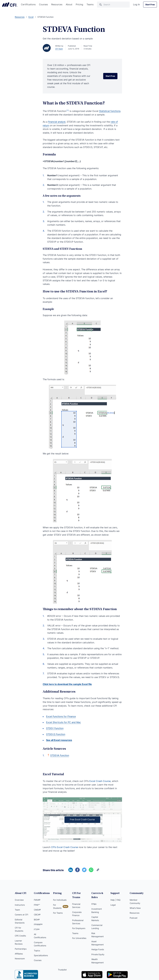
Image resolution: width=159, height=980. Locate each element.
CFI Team (59, 49)
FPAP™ (37, 905)
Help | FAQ (115, 900)
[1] (68, 110)
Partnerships (21, 949)
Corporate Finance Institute (10, 5)
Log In (136, 4)
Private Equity (98, 954)
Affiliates (19, 954)
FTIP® (37, 929)
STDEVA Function (60, 755)
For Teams (58, 913)
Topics (37, 951)
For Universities (79, 938)
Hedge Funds (98, 949)
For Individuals (60, 900)
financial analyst (57, 122)
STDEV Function (55, 728)
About (69, 4)
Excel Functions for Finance (61, 716)
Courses (43, 4)
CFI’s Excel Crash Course (65, 847)
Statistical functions (110, 111)
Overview (19, 900)
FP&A (94, 904)
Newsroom (20, 959)
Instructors (20, 905)
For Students (57, 906)
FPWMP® (38, 924)
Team (17, 910)
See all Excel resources (59, 740)
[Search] (113, 5)
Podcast (134, 918)
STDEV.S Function (56, 734)
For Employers (79, 928)
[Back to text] (48, 755)
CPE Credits (20, 936)
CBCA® (37, 915)
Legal (113, 905)
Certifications (28, 4)
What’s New (135, 908)
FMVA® (37, 900)
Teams (90, 4)
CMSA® (37, 910)
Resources (57, 4)
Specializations (41, 955)
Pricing (79, 4)
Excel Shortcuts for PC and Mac (63, 722)
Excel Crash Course (100, 781)
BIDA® (37, 920)
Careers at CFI (21, 915)
